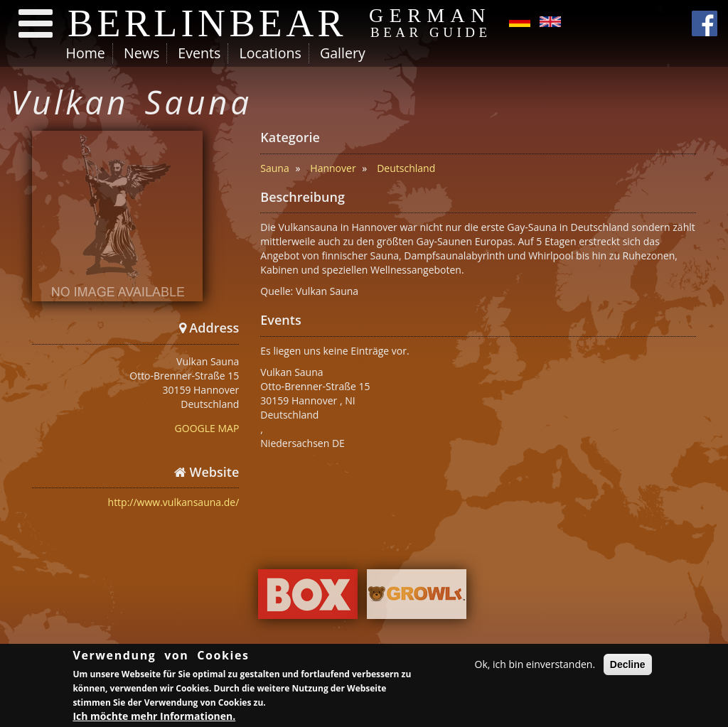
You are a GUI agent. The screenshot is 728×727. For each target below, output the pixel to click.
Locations (270, 53)
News (141, 53)
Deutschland (406, 168)
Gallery (343, 53)
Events (199, 53)
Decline (628, 666)
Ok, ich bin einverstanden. (535, 666)
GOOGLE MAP (207, 428)
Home (86, 53)
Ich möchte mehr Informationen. (154, 717)
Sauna (274, 168)
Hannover (333, 168)
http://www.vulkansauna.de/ (174, 502)
